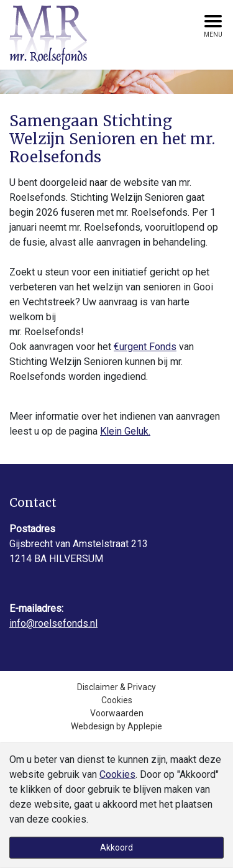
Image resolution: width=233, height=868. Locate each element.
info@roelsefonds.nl (53, 623)
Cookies (117, 700)
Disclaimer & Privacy (116, 687)
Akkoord (116, 847)
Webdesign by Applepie (116, 726)
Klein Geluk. (125, 431)
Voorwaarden (117, 713)
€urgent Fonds (145, 347)
